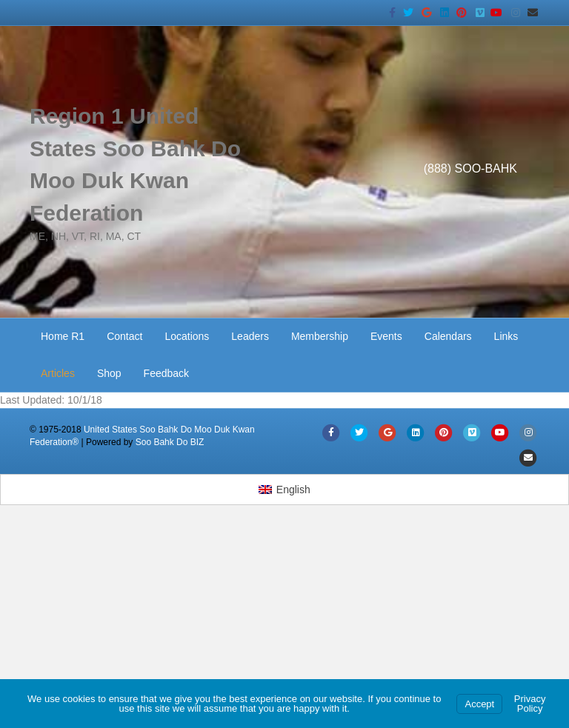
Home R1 (63, 336)
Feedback (166, 373)
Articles (58, 373)
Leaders (250, 336)
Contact (124, 336)
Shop (109, 373)
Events (386, 336)
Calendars (448, 336)
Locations (187, 336)
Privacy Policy (530, 704)
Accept (479, 704)
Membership (320, 336)
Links (506, 336)
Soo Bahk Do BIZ (170, 442)
